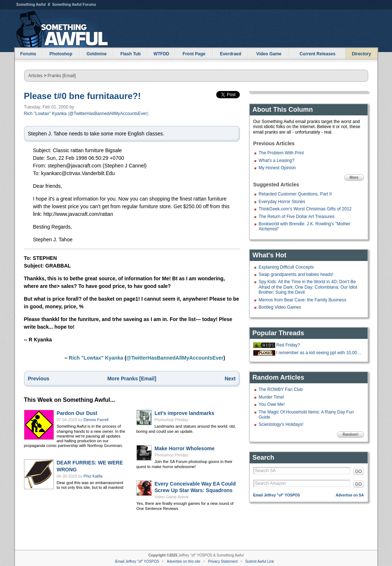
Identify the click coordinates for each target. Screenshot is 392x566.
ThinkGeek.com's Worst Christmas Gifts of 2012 (305, 209)
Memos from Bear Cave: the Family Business (303, 300)
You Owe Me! (272, 404)
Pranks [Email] (62, 76)
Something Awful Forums (74, 5)
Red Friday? (288, 345)
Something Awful (31, 5)
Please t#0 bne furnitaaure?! (82, 96)
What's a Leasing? (277, 161)
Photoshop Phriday (172, 420)
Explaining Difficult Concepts (286, 267)
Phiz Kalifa (93, 476)
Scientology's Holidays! (281, 424)
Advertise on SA (350, 495)
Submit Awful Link (260, 561)
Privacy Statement (223, 561)
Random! (350, 434)
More (354, 177)
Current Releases (318, 54)
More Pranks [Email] (132, 379)
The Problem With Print (281, 153)
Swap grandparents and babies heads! (296, 274)
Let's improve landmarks (185, 413)
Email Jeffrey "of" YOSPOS (277, 495)
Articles (35, 76)
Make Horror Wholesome (185, 448)
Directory (362, 54)
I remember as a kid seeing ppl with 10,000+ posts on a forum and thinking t (319, 353)
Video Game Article (172, 497)
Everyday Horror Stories (282, 202)
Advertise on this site (183, 561)
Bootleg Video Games (280, 307)
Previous (39, 379)
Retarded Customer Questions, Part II (295, 194)
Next (230, 379)
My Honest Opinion (277, 168)
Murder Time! (272, 397)
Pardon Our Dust (77, 413)
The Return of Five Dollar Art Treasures (297, 217)
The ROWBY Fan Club (281, 389)
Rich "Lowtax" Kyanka (45, 114)
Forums (28, 54)
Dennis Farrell (96, 420)
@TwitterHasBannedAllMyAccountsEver (108, 114)
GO (359, 471)
